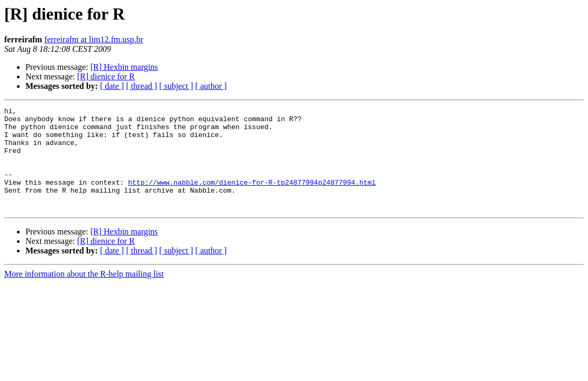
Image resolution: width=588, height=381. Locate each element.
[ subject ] (176, 86)
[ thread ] (142, 86)
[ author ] (211, 86)
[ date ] (112, 86)
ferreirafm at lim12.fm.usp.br (94, 39)
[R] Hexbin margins (124, 67)
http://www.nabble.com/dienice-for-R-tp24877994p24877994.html (252, 198)
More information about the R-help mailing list (84, 294)
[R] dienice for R (106, 76)
